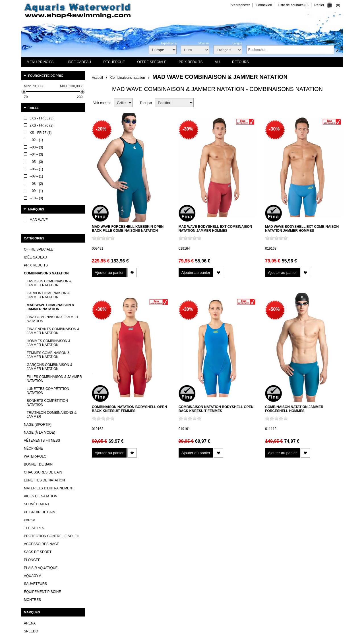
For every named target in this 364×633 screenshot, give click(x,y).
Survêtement (37, 401)
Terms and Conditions (211, 624)
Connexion (264, 5)
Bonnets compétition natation (47, 299)
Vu (186, 600)
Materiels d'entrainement (49, 385)
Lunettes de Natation (44, 377)
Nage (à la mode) (40, 329)
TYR (27, 560)
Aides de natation (41, 393)
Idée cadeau (35, 154)
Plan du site (228, 600)
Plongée (32, 457)
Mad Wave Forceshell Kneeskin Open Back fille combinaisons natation (128, 229)
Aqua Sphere (36, 544)
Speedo (31, 528)
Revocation (237, 624)
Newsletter (204, 600)
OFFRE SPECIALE (39, 146)
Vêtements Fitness (42, 337)
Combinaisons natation (128, 78)
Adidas (30, 536)
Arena (30, 520)
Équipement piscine (42, 489)
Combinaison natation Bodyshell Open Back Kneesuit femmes (129, 409)
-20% (101, 129)
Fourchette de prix (45, 76)
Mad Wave (33, 568)
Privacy (275, 624)
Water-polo (35, 353)
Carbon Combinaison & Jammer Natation (48, 192)
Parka (30, 417)
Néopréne (33, 345)
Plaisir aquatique (41, 465)
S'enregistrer (240, 5)
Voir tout (30, 579)
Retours (290, 624)
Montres (32, 497)
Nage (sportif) (38, 321)
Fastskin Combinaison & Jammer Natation (49, 180)
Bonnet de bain (38, 361)
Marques (36, 118)
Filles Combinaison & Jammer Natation (54, 276)
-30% (188, 129)
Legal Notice (258, 624)
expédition (215, 613)
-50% (274, 309)
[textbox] (290, 50)
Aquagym (33, 473)
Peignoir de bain (40, 409)
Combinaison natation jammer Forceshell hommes (294, 409)
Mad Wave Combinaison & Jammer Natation (50, 204)
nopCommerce (93, 624)
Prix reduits (36, 162)
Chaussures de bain (43, 369)
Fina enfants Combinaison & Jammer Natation (53, 228)
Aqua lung (34, 552)
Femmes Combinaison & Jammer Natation (48, 252)
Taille (34, 108)
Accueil (97, 78)
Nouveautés (167, 600)
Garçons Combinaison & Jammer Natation (50, 264)
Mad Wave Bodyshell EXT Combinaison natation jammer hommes (215, 229)
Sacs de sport (38, 449)
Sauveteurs (35, 481)
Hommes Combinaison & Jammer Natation (49, 240)
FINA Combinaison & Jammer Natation (52, 216)
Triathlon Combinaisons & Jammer (52, 311)
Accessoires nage (42, 441)
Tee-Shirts (34, 425)
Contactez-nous (138, 600)
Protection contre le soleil (52, 433)
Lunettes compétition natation (48, 287)
